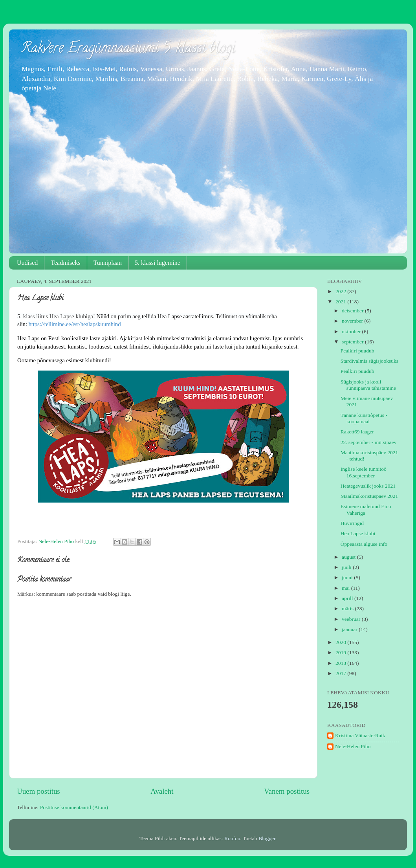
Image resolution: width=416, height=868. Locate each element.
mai (346, 588)
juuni (348, 577)
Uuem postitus (38, 791)
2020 (341, 642)
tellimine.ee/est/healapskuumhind (74, 324)
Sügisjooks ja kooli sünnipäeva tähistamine (368, 385)
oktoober (352, 331)
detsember (353, 311)
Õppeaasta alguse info (364, 544)
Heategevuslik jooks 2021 (368, 486)
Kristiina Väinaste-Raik (360, 735)
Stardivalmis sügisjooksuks (369, 361)
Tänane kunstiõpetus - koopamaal (364, 418)
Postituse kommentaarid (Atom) (74, 807)
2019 (341, 652)
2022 (341, 291)
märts (348, 608)
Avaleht (162, 791)
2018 (341, 663)
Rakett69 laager (357, 432)
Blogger (267, 838)
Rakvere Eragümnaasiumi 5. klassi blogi (128, 49)
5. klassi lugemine (158, 263)
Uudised (27, 263)
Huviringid (352, 523)
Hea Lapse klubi (358, 533)
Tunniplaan (108, 263)
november (353, 321)
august (349, 557)
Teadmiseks (65, 263)
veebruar (352, 619)
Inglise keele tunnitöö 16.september (364, 472)
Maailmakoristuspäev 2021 (369, 496)
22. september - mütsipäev (368, 442)
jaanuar (350, 629)
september (353, 342)
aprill (348, 598)
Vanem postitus (287, 791)
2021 (341, 302)
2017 (341, 673)
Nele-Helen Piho (353, 746)
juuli (347, 567)
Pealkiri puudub (357, 351)
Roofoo (232, 838)
